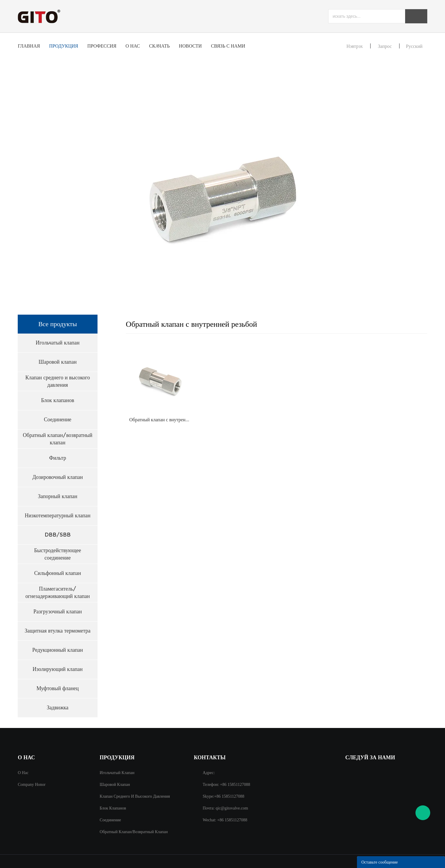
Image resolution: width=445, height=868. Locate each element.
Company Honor (32, 785)
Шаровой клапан (57, 362)
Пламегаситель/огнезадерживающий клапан (58, 593)
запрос (385, 46)
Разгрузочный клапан (58, 612)
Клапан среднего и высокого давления (58, 381)
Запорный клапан (58, 496)
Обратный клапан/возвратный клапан (57, 439)
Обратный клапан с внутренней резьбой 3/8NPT (160, 420)
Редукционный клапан (57, 650)
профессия (102, 46)
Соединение (58, 420)
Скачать (159, 46)
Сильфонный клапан (58, 573)
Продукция (64, 46)
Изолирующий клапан (57, 669)
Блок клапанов (58, 400)
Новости (190, 46)
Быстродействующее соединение (58, 554)
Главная (29, 46)
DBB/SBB (58, 535)
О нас (133, 46)
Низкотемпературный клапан (58, 516)
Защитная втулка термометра (58, 631)
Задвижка (57, 708)
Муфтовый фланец (57, 688)
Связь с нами (228, 46)
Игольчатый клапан (58, 343)
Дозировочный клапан (57, 477)
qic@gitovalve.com (232, 808)
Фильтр (57, 458)
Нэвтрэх (354, 46)
